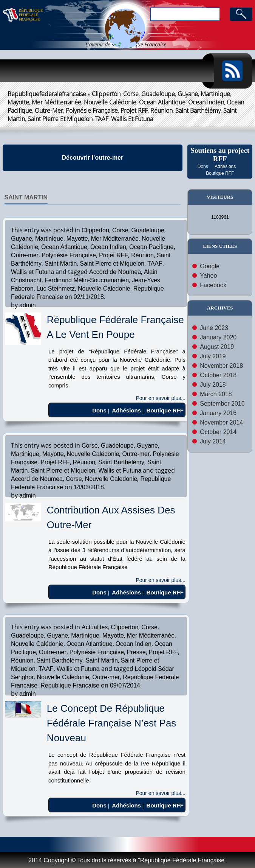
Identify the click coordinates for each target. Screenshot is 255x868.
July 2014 (213, 441)
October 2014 (218, 432)
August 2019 (217, 347)
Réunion (161, 110)
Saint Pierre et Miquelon (60, 119)
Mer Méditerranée (56, 102)
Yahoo (208, 276)
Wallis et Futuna (132, 119)
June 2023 (214, 328)
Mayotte (18, 102)
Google (210, 266)
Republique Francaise (70, 685)
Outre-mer (49, 110)
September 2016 (222, 404)
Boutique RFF (220, 173)
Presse (136, 652)
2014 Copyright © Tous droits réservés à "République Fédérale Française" (127, 860)
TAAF (102, 119)
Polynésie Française (92, 110)
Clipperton (106, 94)
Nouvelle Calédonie (110, 102)
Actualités (95, 627)
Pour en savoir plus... (161, 398)
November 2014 (221, 422)
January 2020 (218, 337)
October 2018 (218, 375)
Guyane (188, 94)
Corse (131, 94)
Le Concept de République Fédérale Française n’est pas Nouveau (111, 723)
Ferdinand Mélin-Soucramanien (87, 280)
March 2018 (216, 394)
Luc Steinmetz (56, 289)
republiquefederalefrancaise (47, 94)
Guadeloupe (158, 94)
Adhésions (225, 166)
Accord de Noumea (115, 272)
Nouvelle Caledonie (104, 289)
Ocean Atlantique (162, 102)
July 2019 (213, 356)
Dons (203, 166)
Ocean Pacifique (151, 247)
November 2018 (221, 366)
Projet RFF (134, 110)
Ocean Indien (206, 102)
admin (28, 305)
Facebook (213, 285)
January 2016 (218, 413)
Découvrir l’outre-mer (93, 158)
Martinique (215, 94)
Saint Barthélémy (198, 110)
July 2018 (213, 385)
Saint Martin (26, 197)
